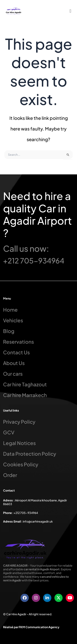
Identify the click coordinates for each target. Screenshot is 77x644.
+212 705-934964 (34, 261)
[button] (70, 11)
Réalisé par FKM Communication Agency (31, 627)
